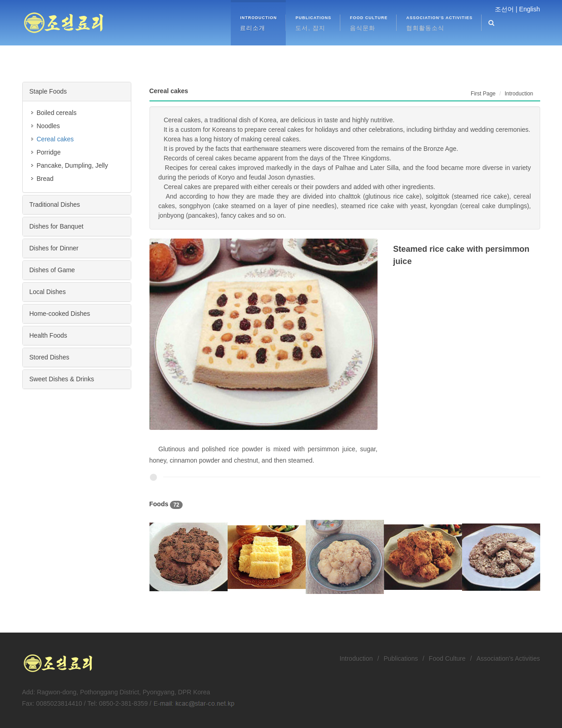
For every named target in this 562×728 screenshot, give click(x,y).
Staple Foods (48, 91)
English (530, 9)
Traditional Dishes (55, 204)
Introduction (356, 658)
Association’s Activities (508, 658)
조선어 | (506, 9)
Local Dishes (48, 292)
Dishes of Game (52, 270)
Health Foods (48, 335)
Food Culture (447, 658)
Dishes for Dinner (54, 248)
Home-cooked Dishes (60, 314)
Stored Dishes (50, 357)
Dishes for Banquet (57, 226)
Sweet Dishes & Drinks (62, 379)
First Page (483, 94)
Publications (401, 658)
